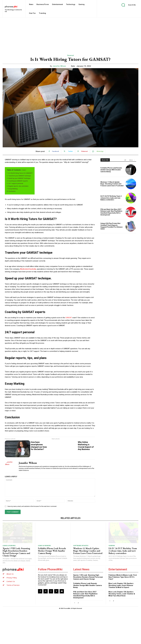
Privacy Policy (12, 610)
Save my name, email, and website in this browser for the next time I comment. (32, 539)
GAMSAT (69, 318)
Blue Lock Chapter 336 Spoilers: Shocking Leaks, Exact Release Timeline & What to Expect (121, 618)
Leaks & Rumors (9, 578)
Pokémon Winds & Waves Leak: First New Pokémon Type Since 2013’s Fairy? (123, 610)
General (71, 55)
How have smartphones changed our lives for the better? (39, 446)
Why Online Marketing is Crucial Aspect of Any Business (134, 449)
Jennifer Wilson (59, 66)
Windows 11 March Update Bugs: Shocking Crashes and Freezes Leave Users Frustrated (112, 184)
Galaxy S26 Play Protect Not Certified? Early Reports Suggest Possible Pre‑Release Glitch (111, 226)
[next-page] (78, 636)
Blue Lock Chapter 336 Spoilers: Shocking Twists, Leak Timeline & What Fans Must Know (122, 627)
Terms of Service (13, 618)
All (125, 160)
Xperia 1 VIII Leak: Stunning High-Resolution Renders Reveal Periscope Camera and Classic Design (16, 585)
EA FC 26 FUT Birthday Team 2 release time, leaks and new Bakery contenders (111, 198)
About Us (10, 607)
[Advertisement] (70, 34)
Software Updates (81, 578)
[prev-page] (75, 636)
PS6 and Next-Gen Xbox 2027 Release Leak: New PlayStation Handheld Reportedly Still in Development (111, 212)
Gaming (112, 578)
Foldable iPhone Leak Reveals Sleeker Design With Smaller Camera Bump (111, 170)
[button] (127, 5)
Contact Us (11, 614)
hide (24, 170)
